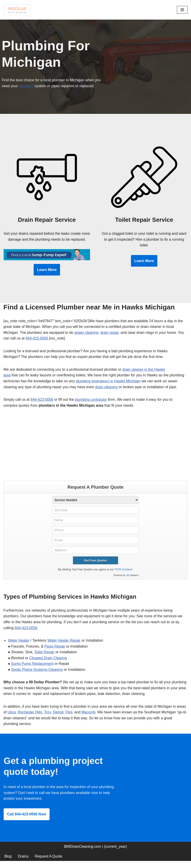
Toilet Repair (44, 659)
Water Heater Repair (64, 647)
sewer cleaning (87, 339)
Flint (69, 719)
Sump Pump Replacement (32, 670)
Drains (23, 863)
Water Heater (19, 647)
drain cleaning (107, 393)
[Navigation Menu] (182, 10)
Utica (12, 719)
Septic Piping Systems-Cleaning (37, 676)
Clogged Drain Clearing (48, 664)
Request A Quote (49, 863)
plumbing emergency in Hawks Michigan (108, 387)
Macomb (89, 719)
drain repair (110, 339)
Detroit (58, 719)
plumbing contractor (91, 406)
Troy (48, 719)
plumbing (26, 86)
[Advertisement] (95, 453)
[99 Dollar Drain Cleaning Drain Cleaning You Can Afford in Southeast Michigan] (17, 10)
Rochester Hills (30, 719)
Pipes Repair (55, 653)
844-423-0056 (37, 345)
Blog (8, 863)
